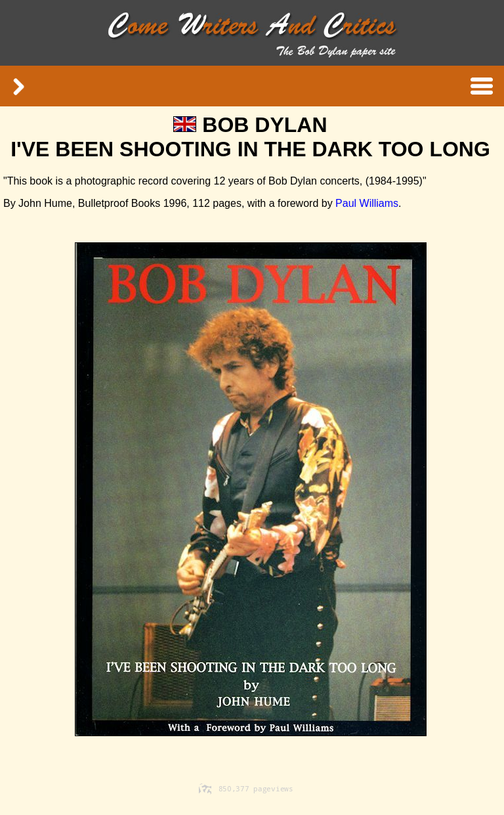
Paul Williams (366, 203)
